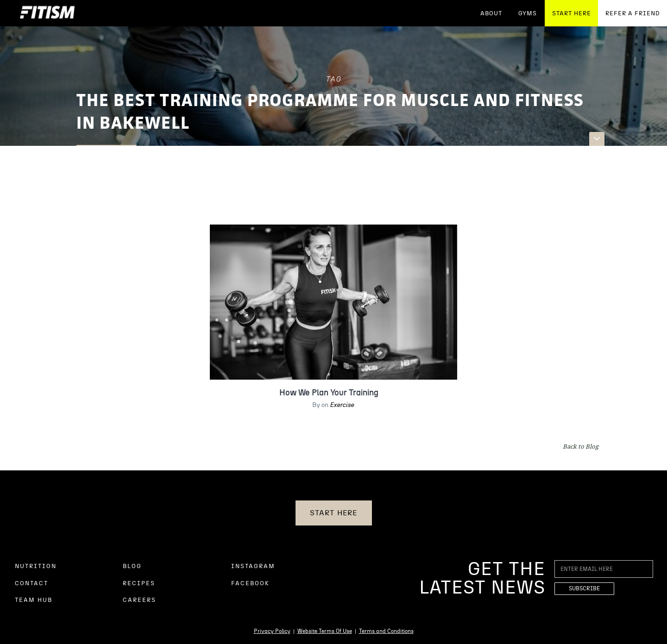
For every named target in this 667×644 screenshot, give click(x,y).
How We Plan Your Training (329, 393)
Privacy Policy (272, 631)
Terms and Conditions (386, 631)
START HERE (572, 14)
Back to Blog (581, 446)
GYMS (528, 14)
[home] (47, 13)
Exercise (342, 405)
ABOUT (491, 14)
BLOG (132, 566)
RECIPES (139, 584)
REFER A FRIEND (633, 14)
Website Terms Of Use (325, 631)
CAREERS (139, 600)
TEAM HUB (34, 600)
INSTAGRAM (253, 566)
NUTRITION (36, 566)
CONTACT (31, 584)
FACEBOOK (250, 584)
